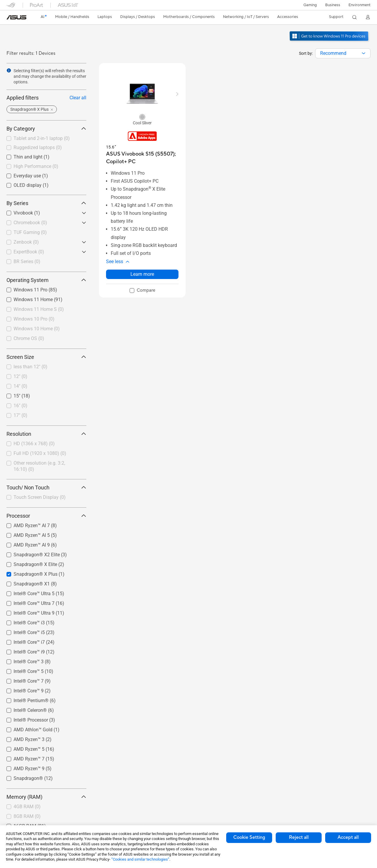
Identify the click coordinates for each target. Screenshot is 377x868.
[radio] (142, 117)
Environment (359, 5)
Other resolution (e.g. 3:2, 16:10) (39, 466)
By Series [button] (46, 203)
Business (333, 5)
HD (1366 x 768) (34, 444)
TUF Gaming (30, 232)
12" (20, 376)
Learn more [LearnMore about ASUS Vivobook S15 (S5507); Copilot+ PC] (142, 274)
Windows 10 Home (37, 329)
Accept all (348, 837)
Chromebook (30, 223)
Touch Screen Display (40, 497)
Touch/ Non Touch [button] (46, 487)
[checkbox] (46, 139)
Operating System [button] (46, 280)
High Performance (36, 166)
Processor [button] (46, 516)
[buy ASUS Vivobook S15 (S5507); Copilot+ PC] (142, 158)
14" (20, 386)
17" (20, 415)
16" (20, 406)
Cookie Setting (249, 837)
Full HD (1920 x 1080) (40, 453)
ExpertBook (29, 252)
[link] (16, 17)
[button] (310, 5)
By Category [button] (46, 129)
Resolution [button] (46, 434)
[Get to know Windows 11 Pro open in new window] (330, 42)
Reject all (299, 837)
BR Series (27, 261)
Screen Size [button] (46, 357)
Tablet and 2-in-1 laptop (42, 138)
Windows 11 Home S (39, 309)
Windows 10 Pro (34, 319)
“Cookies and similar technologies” (140, 859)
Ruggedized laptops (38, 147)
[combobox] (343, 53)
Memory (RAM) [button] (46, 797)
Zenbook (26, 242)
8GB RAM (27, 816)
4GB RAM (27, 807)
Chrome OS (29, 338)
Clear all (78, 98)
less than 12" (30, 367)
